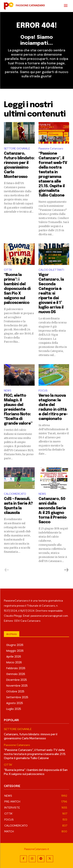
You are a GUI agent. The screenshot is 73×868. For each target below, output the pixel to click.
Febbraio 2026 (16, 668)
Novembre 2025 (17, 686)
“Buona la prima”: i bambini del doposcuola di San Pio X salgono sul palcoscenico (17, 289)
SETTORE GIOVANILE (17, 149)
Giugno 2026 (15, 645)
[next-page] (66, 570)
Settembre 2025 (17, 697)
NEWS (7, 391)
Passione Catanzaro (51, 149)
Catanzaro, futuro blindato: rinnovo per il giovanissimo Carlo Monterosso (31, 736)
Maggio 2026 (15, 651)
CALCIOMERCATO (15, 494)
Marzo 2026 (14, 662)
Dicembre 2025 (17, 680)
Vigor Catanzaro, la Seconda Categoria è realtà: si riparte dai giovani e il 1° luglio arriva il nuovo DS (51, 293)
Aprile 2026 (14, 657)
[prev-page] (7, 570)
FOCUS (43, 391)
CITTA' (8, 270)
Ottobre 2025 (15, 691)
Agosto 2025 (15, 703)
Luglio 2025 (14, 709)
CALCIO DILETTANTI (51, 270)
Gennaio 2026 (16, 674)
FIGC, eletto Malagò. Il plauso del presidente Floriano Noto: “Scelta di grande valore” (18, 410)
